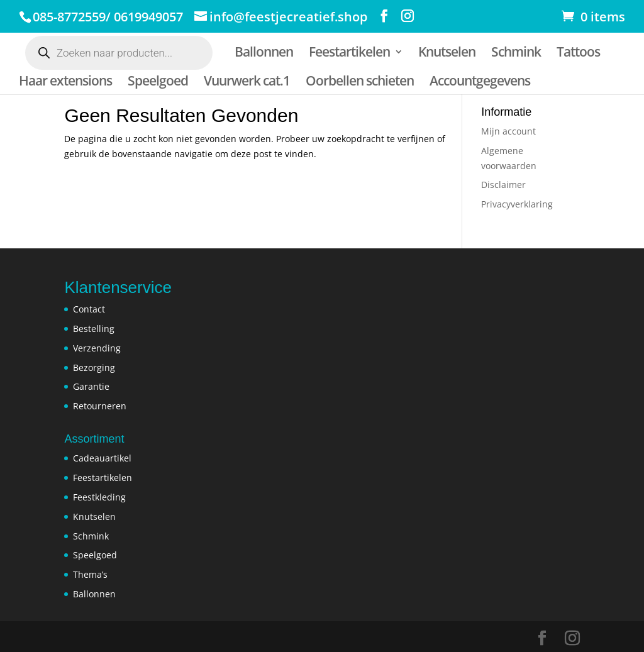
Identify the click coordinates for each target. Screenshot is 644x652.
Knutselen (449, 52)
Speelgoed (158, 81)
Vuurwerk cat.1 (248, 81)
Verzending (97, 348)
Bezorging (94, 367)
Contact (89, 309)
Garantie (91, 386)
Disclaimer (503, 185)
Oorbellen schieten (362, 81)
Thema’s (90, 574)
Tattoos (581, 52)
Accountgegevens (482, 81)
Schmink (519, 52)
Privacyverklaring (517, 204)
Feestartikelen (351, 52)
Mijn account (508, 131)
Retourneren (100, 406)
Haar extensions (65, 81)
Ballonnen (264, 52)
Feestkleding (99, 497)
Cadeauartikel (102, 458)
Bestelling (94, 329)
